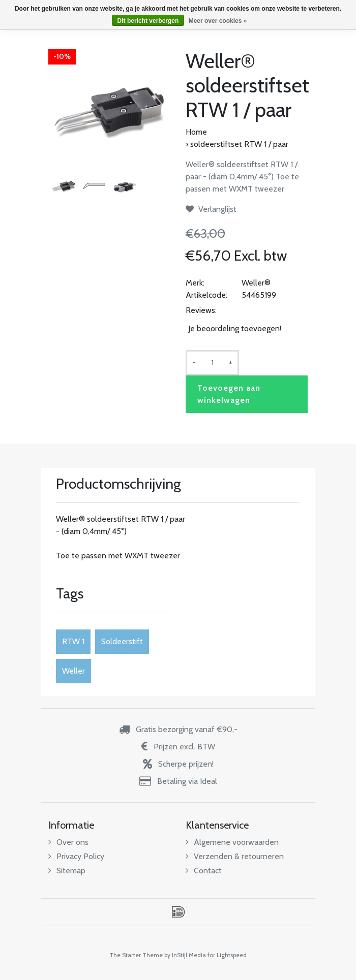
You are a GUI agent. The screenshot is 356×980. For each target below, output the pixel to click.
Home (196, 132)
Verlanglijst (211, 209)
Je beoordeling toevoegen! (235, 328)
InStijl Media (189, 955)
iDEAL (178, 912)
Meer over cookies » (218, 21)
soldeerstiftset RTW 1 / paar (239, 144)
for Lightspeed (227, 955)
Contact (204, 871)
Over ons (68, 842)
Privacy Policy (76, 856)
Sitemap (67, 871)
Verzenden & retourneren (235, 856)
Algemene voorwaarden (232, 842)
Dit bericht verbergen (148, 21)
